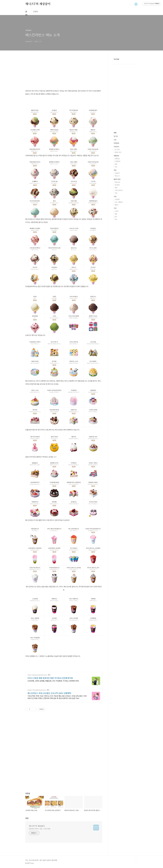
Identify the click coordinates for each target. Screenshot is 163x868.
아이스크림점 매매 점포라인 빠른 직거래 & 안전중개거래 (50, 678)
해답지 (117, 205)
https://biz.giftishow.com (37, 690)
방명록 (36, 11)
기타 (116, 193)
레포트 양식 (118, 152)
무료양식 (116, 147)
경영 (116, 188)
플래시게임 (117, 179)
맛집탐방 (116, 143)
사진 (115, 140)
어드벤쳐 (117, 185)
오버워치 (117, 173)
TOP (136, 861)
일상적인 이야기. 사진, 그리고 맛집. (40, 829)
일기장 (116, 136)
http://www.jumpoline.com (37, 675)
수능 (116, 167)
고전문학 (117, 199)
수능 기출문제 (119, 202)
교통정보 (117, 159)
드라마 (117, 211)
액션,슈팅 (117, 182)
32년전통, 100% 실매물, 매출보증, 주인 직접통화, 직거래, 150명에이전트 (53, 681)
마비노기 (117, 176)
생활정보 (116, 156)
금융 (116, 164)
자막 (116, 219)
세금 (116, 214)
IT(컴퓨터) (117, 161)
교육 (115, 196)
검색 (131, 4)
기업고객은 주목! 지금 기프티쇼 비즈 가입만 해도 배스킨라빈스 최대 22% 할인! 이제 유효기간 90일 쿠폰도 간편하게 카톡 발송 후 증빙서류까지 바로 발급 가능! (57, 697)
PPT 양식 (117, 150)
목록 (115, 133)
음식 (116, 217)
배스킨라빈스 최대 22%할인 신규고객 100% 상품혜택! (49, 693)
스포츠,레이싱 (119, 190)
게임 (115, 170)
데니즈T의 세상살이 (38, 4)
